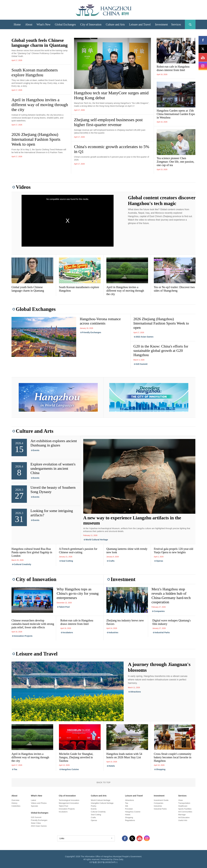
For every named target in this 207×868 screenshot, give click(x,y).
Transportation (184, 803)
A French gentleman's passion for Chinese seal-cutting (78, 551)
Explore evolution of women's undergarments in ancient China (53, 469)
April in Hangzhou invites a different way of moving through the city (40, 105)
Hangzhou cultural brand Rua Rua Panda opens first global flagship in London (32, 552)
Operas (160, 561)
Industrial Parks (162, 632)
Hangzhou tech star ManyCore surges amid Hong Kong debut (111, 95)
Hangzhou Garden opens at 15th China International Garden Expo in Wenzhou (176, 114)
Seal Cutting (67, 561)
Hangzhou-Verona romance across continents (100, 321)
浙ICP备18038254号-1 (108, 862)
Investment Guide (161, 800)
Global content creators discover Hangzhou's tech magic (162, 201)
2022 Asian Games (145, 337)
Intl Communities (185, 812)
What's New (37, 796)
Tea (15, 769)
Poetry (94, 806)
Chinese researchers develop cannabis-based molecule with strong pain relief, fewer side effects (33, 624)
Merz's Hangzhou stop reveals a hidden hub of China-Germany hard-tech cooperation (171, 596)
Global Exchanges (36, 309)
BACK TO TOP (103, 782)
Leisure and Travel (37, 654)
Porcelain (129, 809)
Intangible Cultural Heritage (102, 803)
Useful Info (183, 820)
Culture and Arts (35, 431)
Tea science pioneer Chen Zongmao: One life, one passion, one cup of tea (175, 162)
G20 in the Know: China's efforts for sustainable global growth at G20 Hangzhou (161, 351)
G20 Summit (142, 364)
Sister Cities (36, 823)
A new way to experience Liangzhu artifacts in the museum (132, 520)
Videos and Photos (39, 803)
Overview (15, 800)
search (190, 24)
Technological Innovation (69, 800)
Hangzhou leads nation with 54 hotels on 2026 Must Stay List (124, 756)
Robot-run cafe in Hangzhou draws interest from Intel (173, 68)
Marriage (182, 815)
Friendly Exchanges (92, 332)
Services (182, 796)
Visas (181, 800)
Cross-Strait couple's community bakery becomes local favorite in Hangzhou (173, 757)
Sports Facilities (185, 809)
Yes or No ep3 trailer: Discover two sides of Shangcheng (174, 289)
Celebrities (16, 806)
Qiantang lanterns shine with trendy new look (127, 551)
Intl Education (184, 817)
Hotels (112, 766)
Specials (34, 806)
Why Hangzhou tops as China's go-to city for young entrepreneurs (78, 593)
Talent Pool (64, 607)
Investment (123, 579)
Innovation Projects (23, 636)
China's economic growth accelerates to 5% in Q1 (112, 149)
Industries (113, 632)
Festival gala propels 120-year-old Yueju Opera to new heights (173, 551)
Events (36, 450)
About (14, 796)
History (14, 803)
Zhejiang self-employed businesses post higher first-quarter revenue (108, 122)
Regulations (130, 820)
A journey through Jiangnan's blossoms (159, 667)
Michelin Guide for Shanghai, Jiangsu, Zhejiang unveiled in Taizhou (76, 757)
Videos (23, 187)
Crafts (112, 561)
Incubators (68, 632)
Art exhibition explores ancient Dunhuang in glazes (54, 443)
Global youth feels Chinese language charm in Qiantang (40, 43)
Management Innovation (69, 803)
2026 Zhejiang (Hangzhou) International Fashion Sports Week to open (36, 139)
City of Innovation (36, 579)
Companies (159, 611)
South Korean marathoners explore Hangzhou (35, 72)
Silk (127, 806)
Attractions (136, 692)
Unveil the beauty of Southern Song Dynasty (53, 490)
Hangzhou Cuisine (70, 769)
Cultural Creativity (22, 564)
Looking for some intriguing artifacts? (52, 513)
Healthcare (183, 806)
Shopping (161, 769)
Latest (33, 800)
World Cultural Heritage (97, 540)
